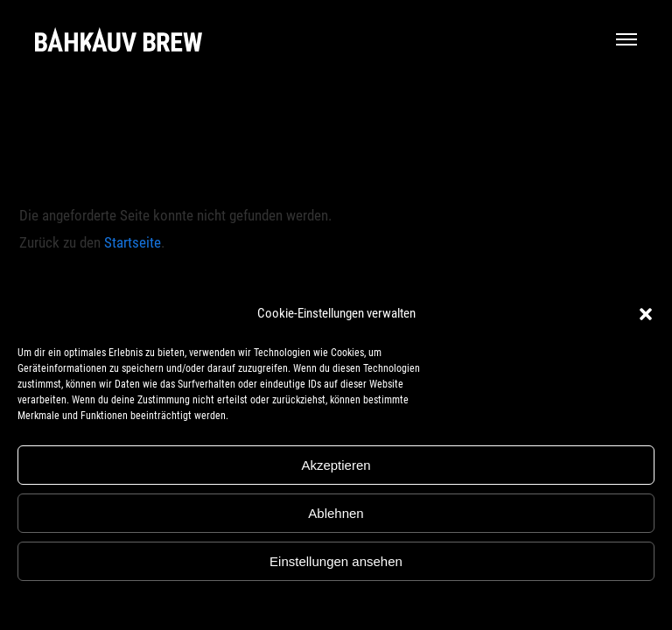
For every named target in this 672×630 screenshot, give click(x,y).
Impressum (407, 603)
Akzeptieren (336, 465)
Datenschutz (349, 603)
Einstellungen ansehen (336, 561)
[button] (646, 314)
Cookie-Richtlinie (277, 603)
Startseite (133, 242)
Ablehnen (336, 513)
